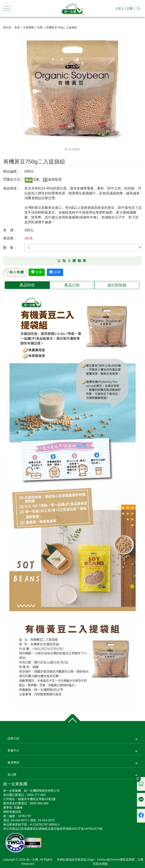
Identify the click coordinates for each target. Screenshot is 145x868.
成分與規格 (117, 285)
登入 (120, 8)
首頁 (17, 27)
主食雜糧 (28, 27)
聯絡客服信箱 (12, 812)
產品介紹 (72, 285)
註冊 (130, 8)
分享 (37, 272)
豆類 (40, 27)
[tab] (27, 285)
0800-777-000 (36, 795)
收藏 (15, 272)
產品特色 (27, 285)
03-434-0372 (19, 820)
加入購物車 (72, 261)
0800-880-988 (39, 803)
